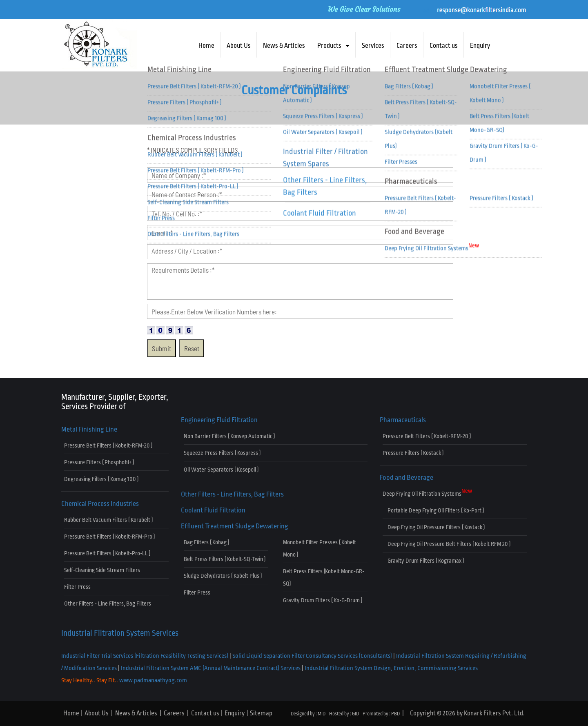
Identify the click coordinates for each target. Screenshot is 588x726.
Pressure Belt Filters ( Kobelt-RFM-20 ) (108, 445)
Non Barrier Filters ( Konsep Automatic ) (229, 436)
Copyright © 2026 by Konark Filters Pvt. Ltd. (467, 713)
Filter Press (77, 587)
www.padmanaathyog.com (153, 680)
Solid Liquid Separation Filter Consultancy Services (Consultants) (312, 656)
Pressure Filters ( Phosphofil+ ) (99, 462)
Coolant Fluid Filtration (213, 510)
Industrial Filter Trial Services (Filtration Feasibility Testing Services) (145, 656)
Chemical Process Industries (100, 504)
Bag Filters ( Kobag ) (206, 542)
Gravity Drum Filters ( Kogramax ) (423, 561)
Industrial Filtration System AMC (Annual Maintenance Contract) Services (211, 668)
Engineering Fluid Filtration (219, 420)
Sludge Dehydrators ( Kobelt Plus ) (223, 576)
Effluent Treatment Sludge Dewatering (235, 526)
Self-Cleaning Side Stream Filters (102, 570)
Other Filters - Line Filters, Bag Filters (108, 604)
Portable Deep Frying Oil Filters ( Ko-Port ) (433, 510)
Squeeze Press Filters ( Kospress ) (222, 453)
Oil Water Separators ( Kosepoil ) (221, 470)
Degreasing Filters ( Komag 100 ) (101, 479)
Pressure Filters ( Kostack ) (413, 453)
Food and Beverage (406, 478)
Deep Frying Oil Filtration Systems (427, 492)
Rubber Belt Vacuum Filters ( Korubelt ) (108, 520)
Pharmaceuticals (403, 420)
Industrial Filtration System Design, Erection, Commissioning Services (391, 668)
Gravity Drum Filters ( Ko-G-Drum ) (323, 600)
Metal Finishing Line (89, 429)
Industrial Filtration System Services (120, 633)
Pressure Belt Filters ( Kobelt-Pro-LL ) (107, 553)
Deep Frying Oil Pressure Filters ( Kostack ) (434, 527)
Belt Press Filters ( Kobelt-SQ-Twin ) (225, 559)
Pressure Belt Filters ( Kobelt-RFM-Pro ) (109, 537)
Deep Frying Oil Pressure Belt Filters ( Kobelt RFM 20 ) (447, 544)
